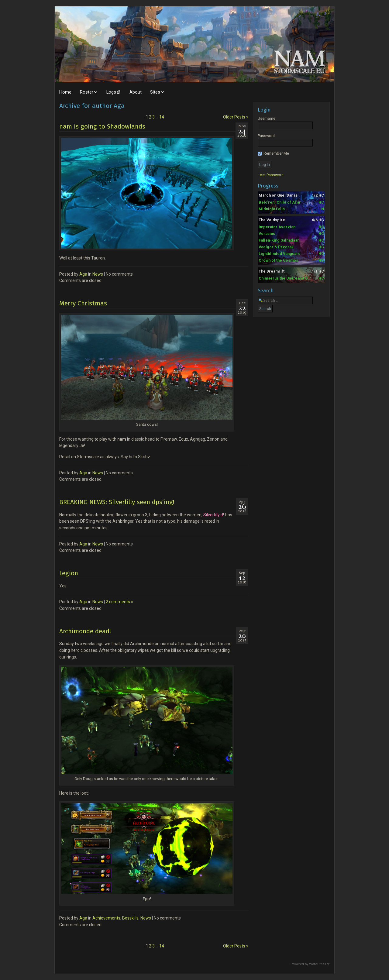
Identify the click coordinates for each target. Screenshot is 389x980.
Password (266, 136)
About (136, 92)
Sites (155, 92)
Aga (83, 274)
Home (65, 92)
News (98, 274)
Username (267, 118)
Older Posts (236, 117)
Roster (87, 92)
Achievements (106, 918)
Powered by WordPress (308, 964)
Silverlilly (212, 515)
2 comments (119, 602)
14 (162, 117)
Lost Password (271, 175)
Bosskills (130, 918)
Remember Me (273, 153)
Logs (111, 92)
